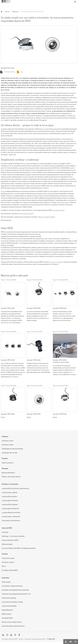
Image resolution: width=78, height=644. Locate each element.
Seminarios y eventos (8, 564)
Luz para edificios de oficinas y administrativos (15, 490)
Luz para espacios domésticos (10, 511)
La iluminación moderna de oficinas (12, 588)
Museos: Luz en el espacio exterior (12, 624)
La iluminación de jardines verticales (12, 604)
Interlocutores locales (8, 560)
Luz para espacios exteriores (10, 503)
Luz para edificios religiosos (10, 507)
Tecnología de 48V (7, 620)
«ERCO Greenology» (63, 204)
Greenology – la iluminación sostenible (13, 538)
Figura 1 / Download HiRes (9, 282)
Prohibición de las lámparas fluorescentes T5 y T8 (16, 596)
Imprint (21, 641)
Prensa (4, 568)
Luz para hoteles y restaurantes (11, 519)
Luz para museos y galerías (9, 494)
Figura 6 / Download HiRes (61, 334)
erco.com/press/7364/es (48, 219)
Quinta (57, 82)
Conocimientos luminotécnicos (11, 523)
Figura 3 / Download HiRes (61, 282)
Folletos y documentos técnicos (11, 479)
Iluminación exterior (8, 447)
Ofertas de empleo (7, 546)
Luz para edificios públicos (9, 498)
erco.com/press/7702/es (26, 216)
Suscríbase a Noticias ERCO (10, 572)
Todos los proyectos (8, 465)
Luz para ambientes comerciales (11, 515)
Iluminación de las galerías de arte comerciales (15, 592)
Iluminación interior (8, 443)
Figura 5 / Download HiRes (35, 334)
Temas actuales (6, 584)
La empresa (5, 534)
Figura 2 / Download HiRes (35, 282)
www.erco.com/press (57, 264)
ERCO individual (6, 616)
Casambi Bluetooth (7, 612)
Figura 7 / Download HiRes (9, 388)
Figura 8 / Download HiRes (35, 388)
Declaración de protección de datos (35, 641)
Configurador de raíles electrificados (12, 451)
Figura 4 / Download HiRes (9, 334)
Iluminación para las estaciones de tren (13, 628)
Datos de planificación (8, 475)
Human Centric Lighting (9, 600)
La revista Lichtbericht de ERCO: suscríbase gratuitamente (19, 550)
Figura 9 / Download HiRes (61, 388)
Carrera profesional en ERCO (10, 542)
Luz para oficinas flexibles (9, 608)
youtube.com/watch (59, 212)
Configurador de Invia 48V (9, 455)
